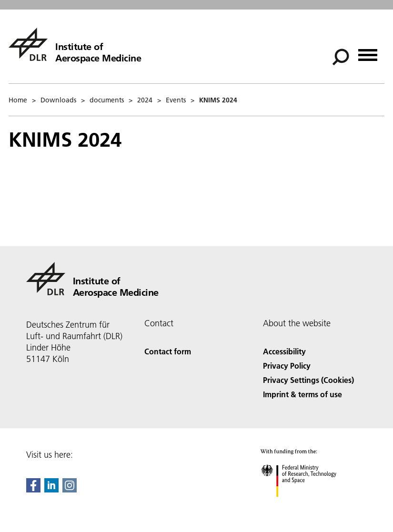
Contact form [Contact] (168, 351)
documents (107, 100)
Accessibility (284, 351)
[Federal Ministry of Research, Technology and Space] (307, 505)
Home (18, 100)
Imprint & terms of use (302, 394)
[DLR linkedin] (51, 489)
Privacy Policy (287, 366)
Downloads (58, 100)
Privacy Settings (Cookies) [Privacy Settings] (308, 380)
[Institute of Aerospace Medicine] (75, 44)
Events (176, 100)
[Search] (341, 57)
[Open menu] (368, 52)
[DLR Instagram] (70, 489)
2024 (145, 100)
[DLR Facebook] (33, 489)
